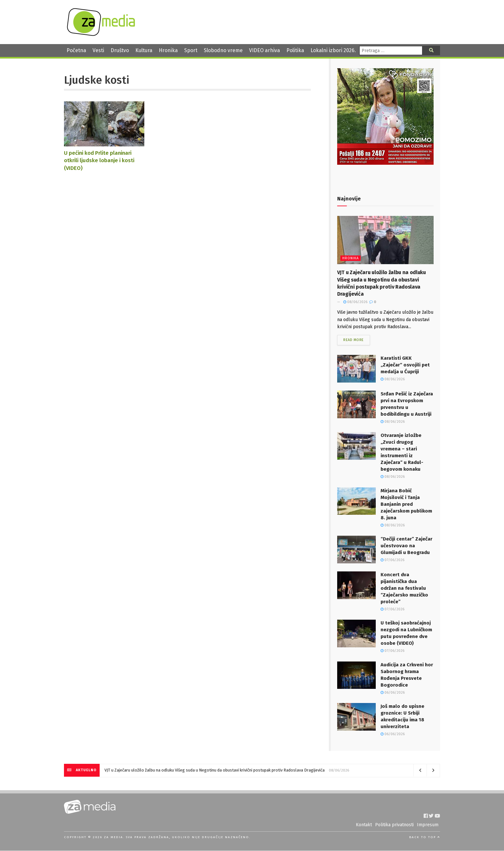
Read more (354, 340)
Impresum (428, 825)
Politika (295, 50)
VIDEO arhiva (265, 50)
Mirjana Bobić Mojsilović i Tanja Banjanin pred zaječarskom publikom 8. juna (406, 504)
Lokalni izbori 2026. (333, 50)
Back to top (425, 837)
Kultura (144, 50)
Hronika (168, 50)
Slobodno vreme (223, 50)
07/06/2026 (392, 560)
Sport (191, 50)
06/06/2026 (393, 693)
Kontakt (364, 825)
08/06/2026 (355, 302)
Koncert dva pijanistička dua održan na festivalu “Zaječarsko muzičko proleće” (404, 588)
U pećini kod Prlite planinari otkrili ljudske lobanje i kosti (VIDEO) (99, 160)
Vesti (98, 50)
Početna (76, 50)
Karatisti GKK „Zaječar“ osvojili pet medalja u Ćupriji (405, 365)
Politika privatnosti (394, 825)
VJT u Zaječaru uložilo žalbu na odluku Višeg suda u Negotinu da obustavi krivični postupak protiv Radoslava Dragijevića (215, 770)
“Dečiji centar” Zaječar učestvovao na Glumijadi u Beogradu (406, 546)
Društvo (120, 50)
